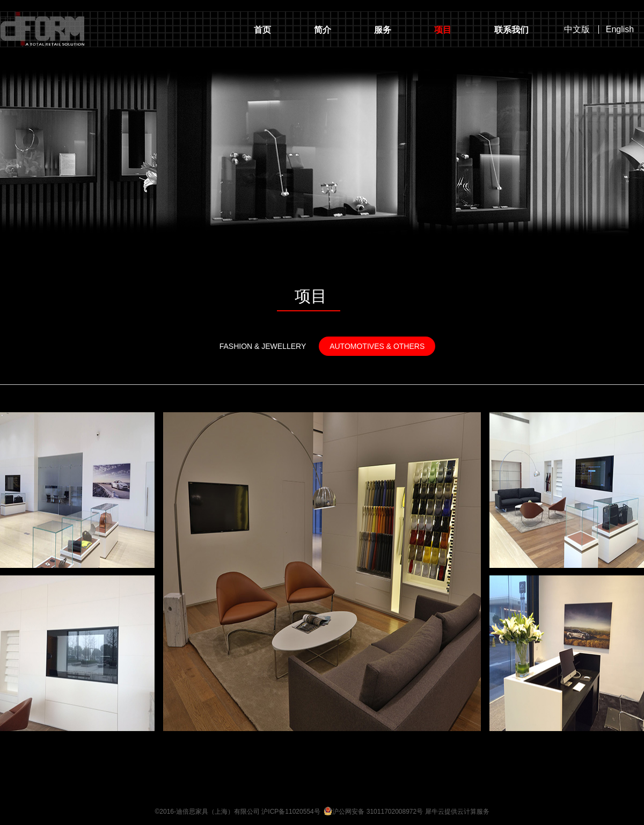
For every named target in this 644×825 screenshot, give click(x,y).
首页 (262, 30)
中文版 (577, 30)
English (620, 30)
